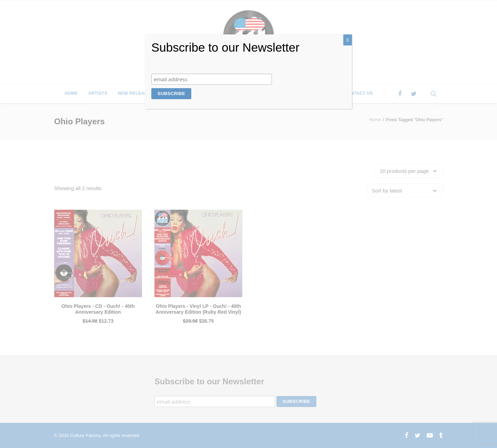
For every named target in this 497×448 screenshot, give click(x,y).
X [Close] (348, 40)
